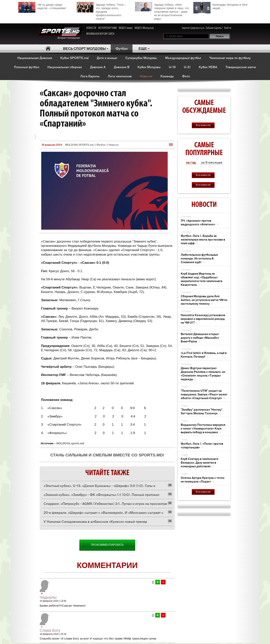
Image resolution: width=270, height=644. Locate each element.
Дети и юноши (107, 58)
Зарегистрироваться (193, 28)
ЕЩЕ (143, 48)
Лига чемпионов (120, 76)
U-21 (187, 67)
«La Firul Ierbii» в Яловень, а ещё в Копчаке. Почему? (204, 355)
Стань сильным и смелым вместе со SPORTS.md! (107, 455)
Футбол (122, 48)
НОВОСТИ (91, 28)
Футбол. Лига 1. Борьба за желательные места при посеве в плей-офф (203, 239)
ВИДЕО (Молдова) (144, 28)
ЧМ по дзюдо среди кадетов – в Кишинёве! (42, 6)
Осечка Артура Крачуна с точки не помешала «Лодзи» (203, 479)
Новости (146, 76)
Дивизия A (98, 67)
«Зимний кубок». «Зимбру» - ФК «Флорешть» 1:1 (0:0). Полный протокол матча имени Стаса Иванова (101, 495)
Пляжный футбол (27, 67)
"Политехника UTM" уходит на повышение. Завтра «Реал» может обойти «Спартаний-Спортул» (204, 394)
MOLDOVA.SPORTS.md (79, 145)
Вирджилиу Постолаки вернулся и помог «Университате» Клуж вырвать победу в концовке (203, 428)
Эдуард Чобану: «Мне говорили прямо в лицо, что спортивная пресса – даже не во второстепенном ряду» (162, 11)
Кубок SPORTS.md (74, 58)
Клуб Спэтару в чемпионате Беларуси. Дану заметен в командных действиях (199, 462)
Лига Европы (90, 76)
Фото (186, 76)
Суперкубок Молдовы (141, 58)
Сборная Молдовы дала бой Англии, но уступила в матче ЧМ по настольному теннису (204, 300)
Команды (167, 76)
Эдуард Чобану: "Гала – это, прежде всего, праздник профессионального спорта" (101, 11)
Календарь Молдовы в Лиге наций (220, 6)
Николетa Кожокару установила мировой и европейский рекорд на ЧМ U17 (203, 319)
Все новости (203, 125)
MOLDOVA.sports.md (70, 443)
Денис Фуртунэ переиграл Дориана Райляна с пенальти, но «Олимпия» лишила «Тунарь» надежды (203, 373)
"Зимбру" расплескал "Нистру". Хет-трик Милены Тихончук (202, 411)
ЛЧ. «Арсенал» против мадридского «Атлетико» (200, 222)
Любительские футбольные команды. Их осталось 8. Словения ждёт (199, 258)
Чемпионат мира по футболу (230, 58)
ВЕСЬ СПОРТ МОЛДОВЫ (84, 48)
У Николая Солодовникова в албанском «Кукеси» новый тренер (95, 521)
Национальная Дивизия (35, 58)
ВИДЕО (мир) (126, 28)
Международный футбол (183, 58)
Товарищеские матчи (241, 67)
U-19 (172, 67)
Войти (228, 28)
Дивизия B (122, 67)
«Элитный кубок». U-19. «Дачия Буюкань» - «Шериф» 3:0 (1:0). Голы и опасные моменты (99, 487)
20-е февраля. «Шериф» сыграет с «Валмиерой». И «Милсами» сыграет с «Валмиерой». (103, 513)
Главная (48, 48)
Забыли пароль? (214, 28)
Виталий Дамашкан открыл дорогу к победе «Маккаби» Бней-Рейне (200, 337)
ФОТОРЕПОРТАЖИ (107, 28)
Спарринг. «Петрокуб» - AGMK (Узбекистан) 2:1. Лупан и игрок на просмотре (105, 503)
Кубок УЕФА (208, 67)
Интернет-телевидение (60, 33)
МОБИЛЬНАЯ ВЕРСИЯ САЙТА (100, 34)
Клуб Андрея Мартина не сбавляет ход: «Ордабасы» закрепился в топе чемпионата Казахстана (202, 279)
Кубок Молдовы (149, 67)
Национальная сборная (65, 67)
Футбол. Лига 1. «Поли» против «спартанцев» (202, 445)
